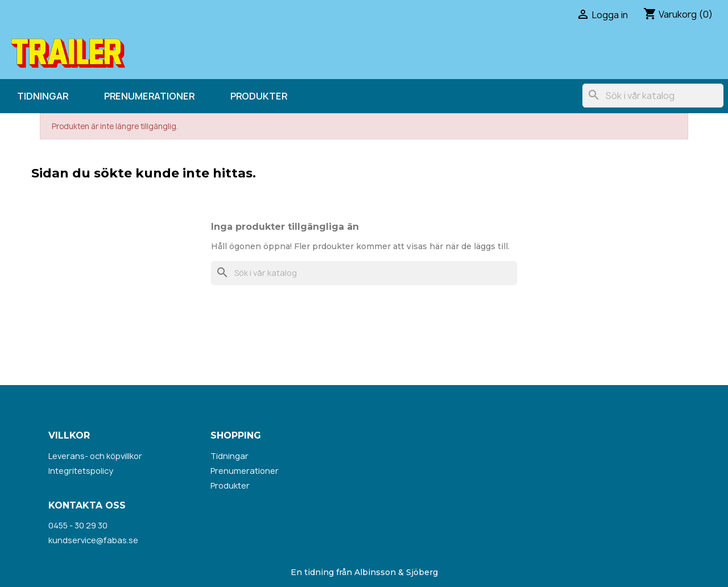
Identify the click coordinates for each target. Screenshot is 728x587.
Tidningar (43, 96)
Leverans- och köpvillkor (95, 456)
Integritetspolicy (81, 471)
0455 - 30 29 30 (78, 525)
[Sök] (653, 96)
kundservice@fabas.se (93, 540)
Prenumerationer (149, 96)
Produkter (259, 96)
